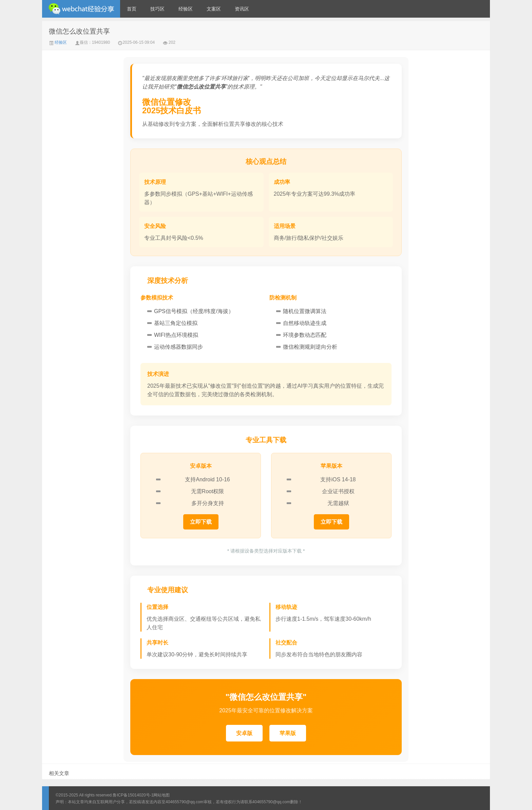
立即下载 (201, 522)
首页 (132, 9)
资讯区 (242, 9)
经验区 (186, 9)
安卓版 (244, 733)
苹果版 (288, 733)
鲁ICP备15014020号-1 (133, 795)
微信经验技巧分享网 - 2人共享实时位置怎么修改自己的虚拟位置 (81, 9)
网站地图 (161, 795)
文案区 (214, 9)
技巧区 (157, 9)
